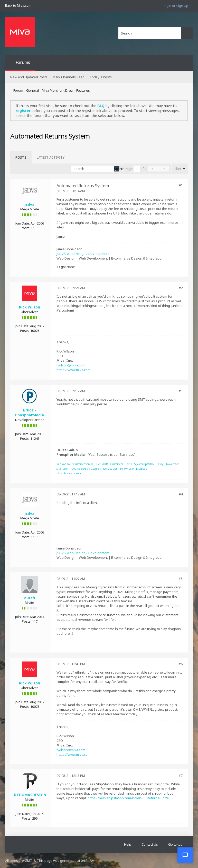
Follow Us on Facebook (134, 469)
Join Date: (23, 223)
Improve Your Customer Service (75, 464)
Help (128, 844)
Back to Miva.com (18, 5)
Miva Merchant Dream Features (66, 90)
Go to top (175, 844)
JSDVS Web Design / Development (83, 254)
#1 (181, 185)
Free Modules (110, 469)
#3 (181, 391)
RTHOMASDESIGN (30, 795)
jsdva (30, 204)
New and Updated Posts (29, 77)
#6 (181, 664)
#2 (181, 288)
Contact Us (150, 844)
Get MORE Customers (110, 464)
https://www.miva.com (73, 370)
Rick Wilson (30, 307)
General (32, 90)
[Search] (150, 33)
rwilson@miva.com (71, 365)
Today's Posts (101, 77)
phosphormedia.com (69, 473)
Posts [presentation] (21, 157)
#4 (181, 494)
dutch (30, 598)
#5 (181, 579)
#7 (181, 776)
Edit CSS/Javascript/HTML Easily (144, 464)
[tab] (21, 157)
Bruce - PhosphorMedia (30, 412)
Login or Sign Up (176, 6)
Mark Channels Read (69, 77)
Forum (18, 90)
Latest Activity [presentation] (51, 157)
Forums (23, 62)
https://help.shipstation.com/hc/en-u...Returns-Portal (129, 798)
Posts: (26, 228)
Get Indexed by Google (85, 469)
